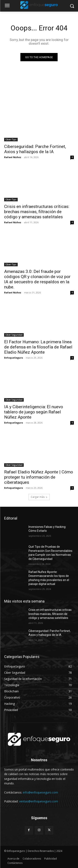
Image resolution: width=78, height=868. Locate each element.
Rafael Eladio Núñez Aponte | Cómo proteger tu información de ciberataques (39, 477)
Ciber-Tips (11, 139)
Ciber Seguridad (14, 335)
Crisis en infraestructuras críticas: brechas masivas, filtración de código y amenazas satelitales (37, 212)
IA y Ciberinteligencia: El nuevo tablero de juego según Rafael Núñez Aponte (34, 412)
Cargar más (39, 497)
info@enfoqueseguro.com (40, 792)
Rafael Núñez (13, 157)
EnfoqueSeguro (14, 358)
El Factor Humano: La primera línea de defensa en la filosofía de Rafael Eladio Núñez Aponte (38, 347)
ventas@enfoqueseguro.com (39, 801)
